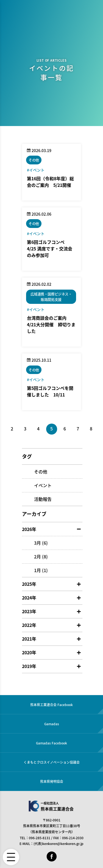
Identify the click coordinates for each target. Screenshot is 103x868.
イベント (43, 485)
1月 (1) (41, 570)
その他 (41, 472)
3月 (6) (41, 543)
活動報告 (43, 499)
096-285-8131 (40, 838)
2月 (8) (41, 556)
